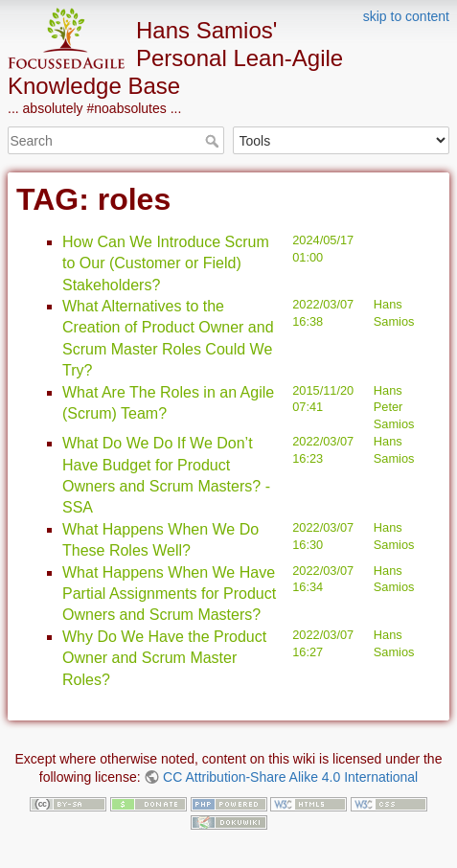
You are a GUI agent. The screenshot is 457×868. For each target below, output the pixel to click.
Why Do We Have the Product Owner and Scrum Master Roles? (164, 658)
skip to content (406, 16)
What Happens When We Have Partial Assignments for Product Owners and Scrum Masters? (169, 594)
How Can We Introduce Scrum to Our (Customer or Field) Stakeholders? (166, 263)
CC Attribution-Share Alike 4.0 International (290, 777)
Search (214, 141)
